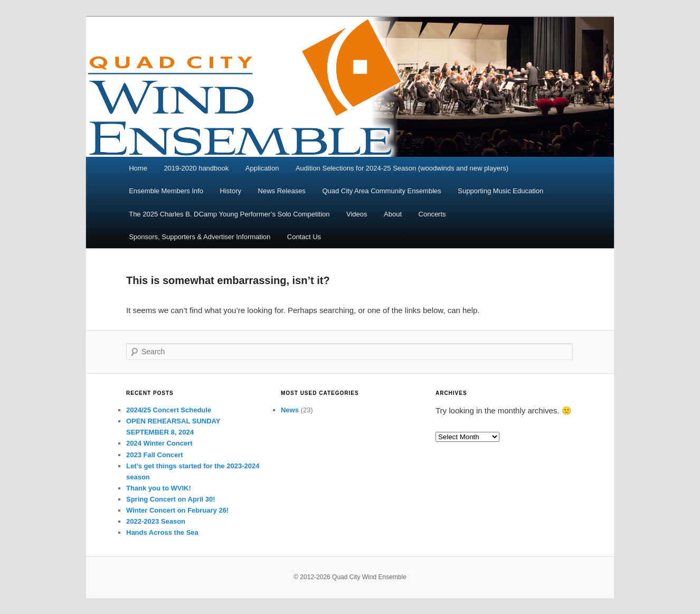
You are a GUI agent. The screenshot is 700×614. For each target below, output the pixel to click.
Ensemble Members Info (166, 191)
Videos (357, 214)
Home (138, 168)
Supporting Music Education (500, 191)
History (231, 191)
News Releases (282, 191)
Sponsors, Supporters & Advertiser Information (200, 237)
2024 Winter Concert (159, 443)
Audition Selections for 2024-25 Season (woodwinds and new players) (402, 168)
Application (262, 168)
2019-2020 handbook (196, 168)
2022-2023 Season (156, 521)
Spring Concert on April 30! (171, 499)
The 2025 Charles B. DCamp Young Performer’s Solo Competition (229, 214)
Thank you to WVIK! (159, 488)
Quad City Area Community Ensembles (381, 191)
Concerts (432, 214)
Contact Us (304, 237)
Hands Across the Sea (162, 532)
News (290, 410)
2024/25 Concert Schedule (169, 410)
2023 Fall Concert (155, 455)
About (393, 214)
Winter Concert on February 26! (177, 510)
